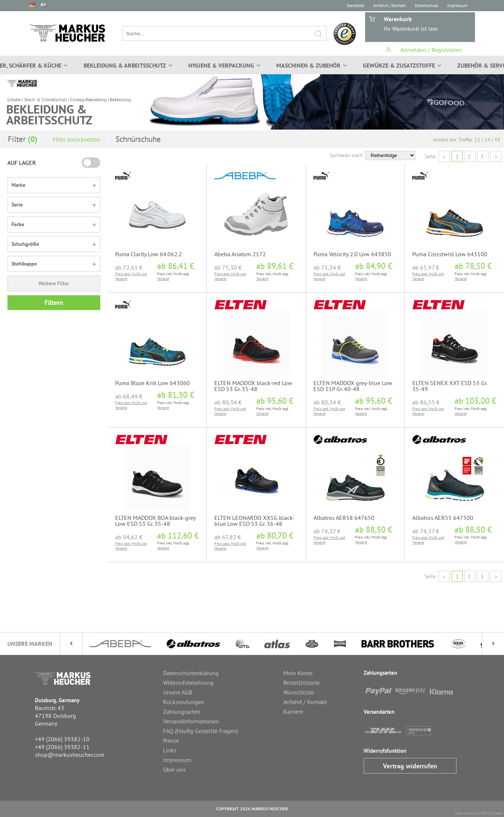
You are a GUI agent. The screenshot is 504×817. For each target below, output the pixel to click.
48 (497, 140)
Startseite (355, 5)
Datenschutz (427, 5)
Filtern (54, 302)
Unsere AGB (178, 692)
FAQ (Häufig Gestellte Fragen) (201, 731)
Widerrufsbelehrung (188, 683)
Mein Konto (298, 673)
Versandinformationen (191, 721)
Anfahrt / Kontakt (390, 5)
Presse (171, 740)
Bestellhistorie (302, 683)
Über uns (174, 769)
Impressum (457, 5)
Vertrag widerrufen (410, 766)
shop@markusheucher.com (70, 755)
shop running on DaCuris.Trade (479, 813)
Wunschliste (299, 692)
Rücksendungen (184, 702)
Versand (121, 279)
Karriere (293, 712)
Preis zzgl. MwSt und (131, 274)
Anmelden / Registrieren (424, 50)
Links (170, 750)
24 (487, 140)
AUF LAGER (22, 163)
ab (129, 267)
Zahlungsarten (182, 712)
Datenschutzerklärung (191, 673)
